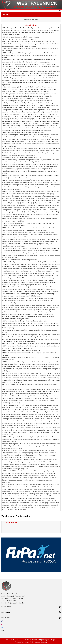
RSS (3, 631)
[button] (31, 15)
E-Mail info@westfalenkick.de (13, 603)
